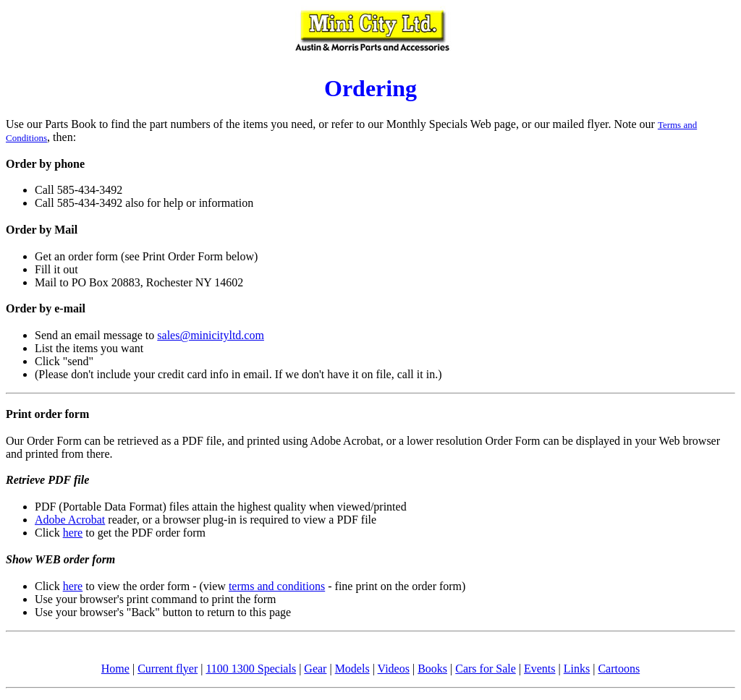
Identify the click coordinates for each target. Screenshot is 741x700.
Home (115, 669)
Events (540, 669)
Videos (394, 669)
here (73, 533)
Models (352, 669)
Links (577, 669)
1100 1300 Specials (251, 669)
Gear (315, 669)
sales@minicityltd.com (211, 335)
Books (432, 669)
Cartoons (619, 669)
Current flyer (168, 669)
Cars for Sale (486, 669)
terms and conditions (277, 586)
